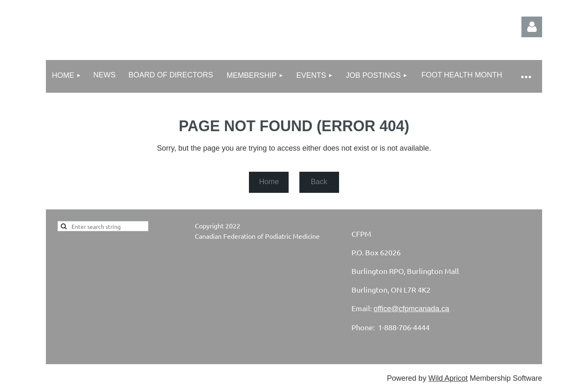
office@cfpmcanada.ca (411, 309)
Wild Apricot (448, 378)
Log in (532, 27)
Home (269, 182)
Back (319, 182)
